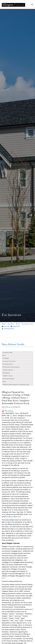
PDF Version (9, 411)
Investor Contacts (9, 329)
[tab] (18, 353)
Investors (11, 324)
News (18, 324)
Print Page (7, 326)
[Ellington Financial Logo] (13, 4)
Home (4, 324)
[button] (32, 5)
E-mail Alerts (16, 326)
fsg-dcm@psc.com (14, 517)
